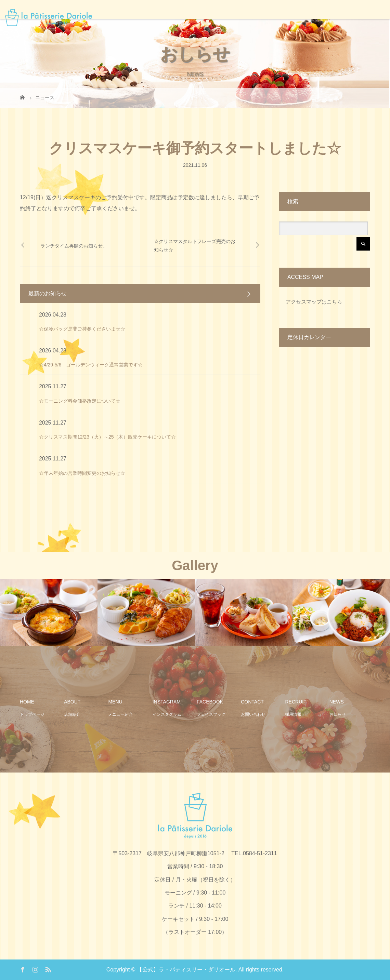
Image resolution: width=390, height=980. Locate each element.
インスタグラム (167, 714)
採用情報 (293, 714)
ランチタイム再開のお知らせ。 (74, 246)
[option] (49, 613)
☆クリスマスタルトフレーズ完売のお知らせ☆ (195, 246)
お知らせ (338, 714)
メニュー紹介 (120, 714)
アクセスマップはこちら (314, 302)
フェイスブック (211, 714)
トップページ (32, 714)
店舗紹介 (72, 714)
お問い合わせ (253, 714)
